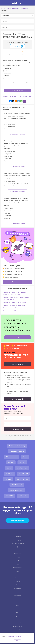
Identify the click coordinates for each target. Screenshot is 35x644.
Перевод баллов (18, 626)
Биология (22, 462)
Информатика (23, 473)
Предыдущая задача (9, 96)
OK (17, 641)
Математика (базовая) (17, 451)
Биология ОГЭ (23, 496)
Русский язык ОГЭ (23, 479)
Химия (9, 468)
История (11, 462)
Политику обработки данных (14, 636)
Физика (25, 457)
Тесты (18, 613)
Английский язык (22, 468)
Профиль (18, 561)
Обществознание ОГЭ (17, 490)
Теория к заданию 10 (9, 311)
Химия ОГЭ (9, 496)
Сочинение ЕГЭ (17, 630)
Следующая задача (26, 96)
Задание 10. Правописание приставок (14, 302)
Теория (18, 606)
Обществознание (12, 457)
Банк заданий (17, 623)
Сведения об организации (17, 544)
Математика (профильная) (17, 446)
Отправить (17, 429)
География (8, 479)
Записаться (17, 364)
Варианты (17, 616)
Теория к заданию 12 (9, 308)
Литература (10, 473)
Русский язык (18, 554)
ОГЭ (17, 602)
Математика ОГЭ (17, 485)
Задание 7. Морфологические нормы (14, 305)
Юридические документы (18, 540)
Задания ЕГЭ (17, 609)
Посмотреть (18, 46)
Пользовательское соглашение (9, 638)
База (18, 564)
